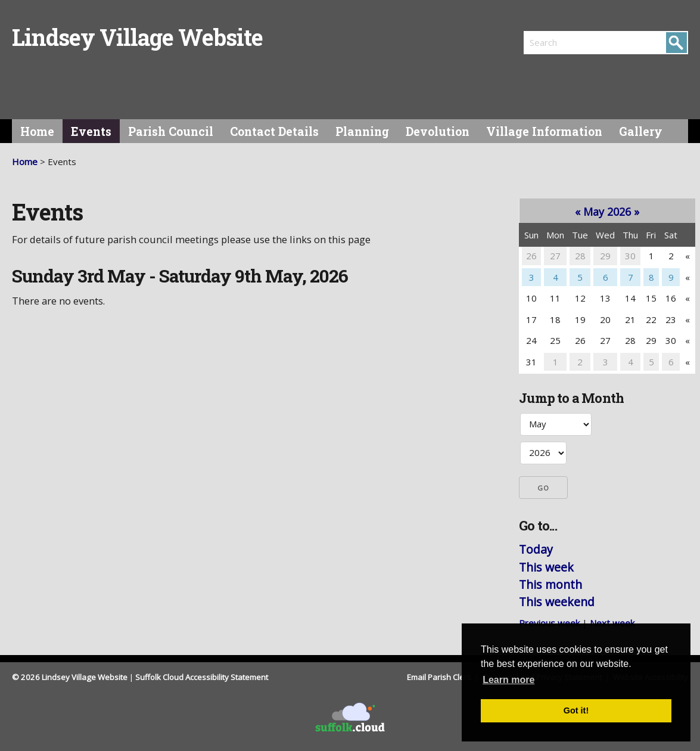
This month (550, 584)
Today (536, 549)
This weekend (557, 602)
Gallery (641, 131)
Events (91, 131)
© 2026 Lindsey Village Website (70, 677)
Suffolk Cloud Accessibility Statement (202, 677)
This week (546, 567)
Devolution (438, 131)
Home (37, 131)
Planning (362, 131)
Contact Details (274, 131)
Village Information (544, 131)
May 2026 (607, 212)
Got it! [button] (576, 710)
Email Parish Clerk (440, 677)
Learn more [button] (508, 680)
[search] (565, 42)
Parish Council (171, 131)
